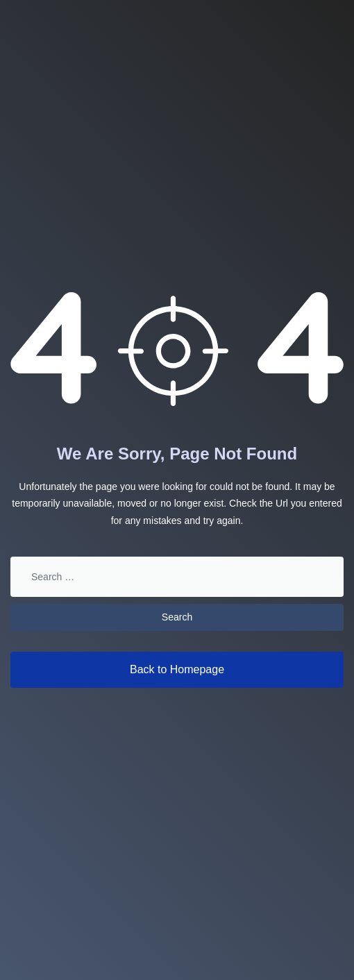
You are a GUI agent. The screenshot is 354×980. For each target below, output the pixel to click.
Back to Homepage (177, 669)
